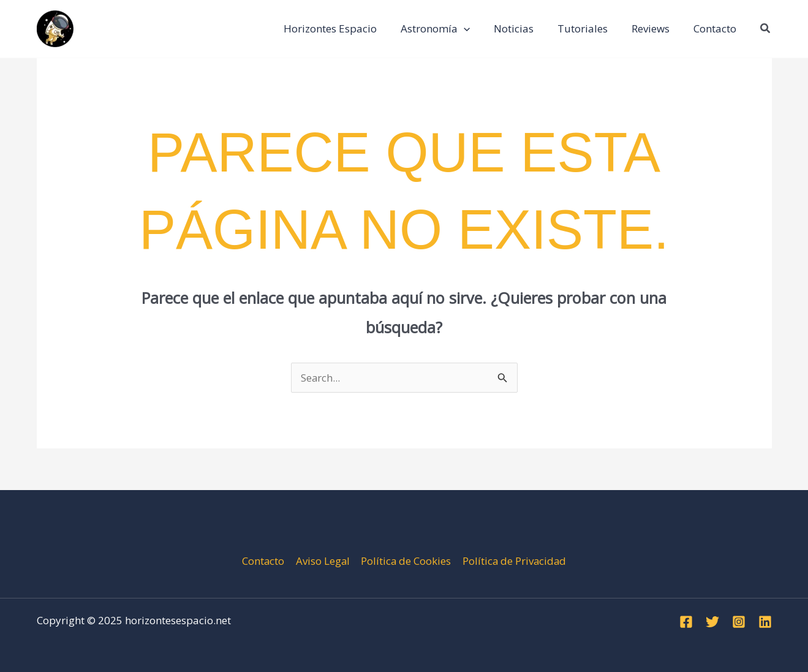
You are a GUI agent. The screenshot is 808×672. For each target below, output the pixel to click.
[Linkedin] (765, 622)
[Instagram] (739, 622)
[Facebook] (686, 622)
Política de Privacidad (514, 561)
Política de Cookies (406, 561)
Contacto (263, 561)
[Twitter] (712, 622)
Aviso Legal (323, 561)
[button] (766, 29)
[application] (477, 29)
